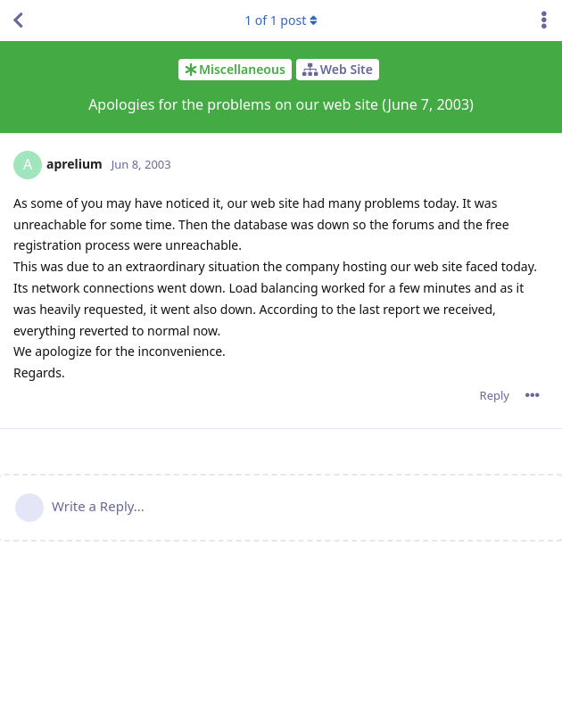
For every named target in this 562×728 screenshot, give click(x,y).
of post (281, 20)
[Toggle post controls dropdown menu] (533, 395)
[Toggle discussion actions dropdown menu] (544, 21)
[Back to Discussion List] (18, 21)
